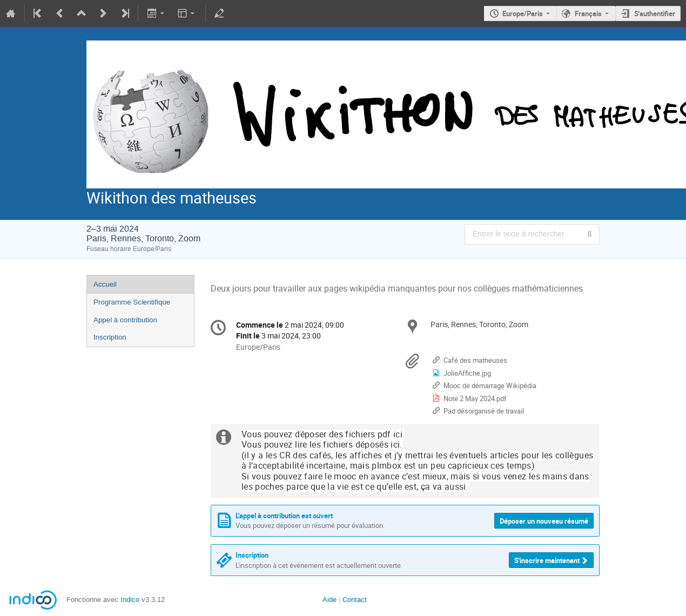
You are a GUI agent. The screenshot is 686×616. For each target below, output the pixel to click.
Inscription (110, 337)
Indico (130, 600)
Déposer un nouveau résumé (544, 521)
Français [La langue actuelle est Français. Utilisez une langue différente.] (588, 13)
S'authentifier (655, 13)
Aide (329, 600)
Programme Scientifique (132, 302)
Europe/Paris (523, 13)
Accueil (105, 284)
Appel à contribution (125, 320)
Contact (355, 600)
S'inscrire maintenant (547, 560)
